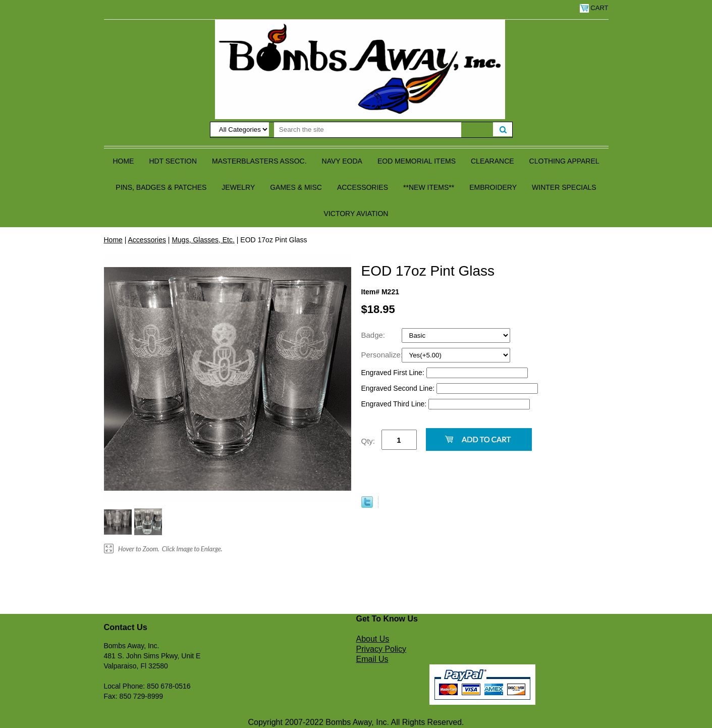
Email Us (372, 659)
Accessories (363, 187)
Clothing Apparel (564, 161)
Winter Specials (564, 187)
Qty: (368, 441)
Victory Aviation (356, 214)
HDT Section (173, 161)
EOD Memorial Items (417, 161)
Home (123, 161)
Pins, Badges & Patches (161, 187)
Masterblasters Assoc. (259, 161)
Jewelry (238, 187)
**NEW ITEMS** (429, 187)
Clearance (492, 161)
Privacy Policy (381, 649)
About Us (373, 639)
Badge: (374, 335)
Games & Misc (296, 187)
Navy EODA (342, 161)
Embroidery (493, 187)
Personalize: (381, 355)
